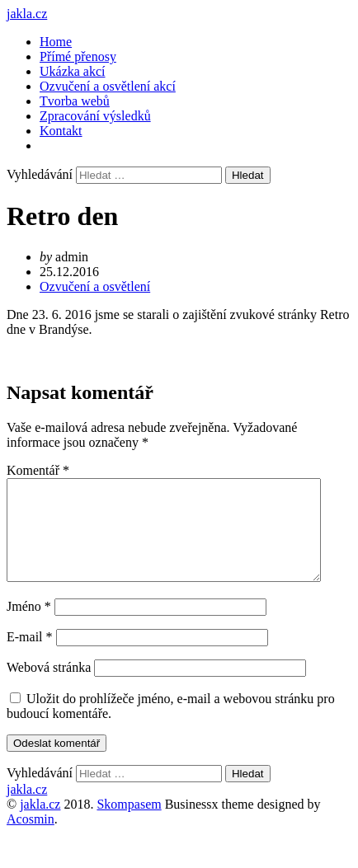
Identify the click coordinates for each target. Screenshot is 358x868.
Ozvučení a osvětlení (95, 286)
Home (56, 42)
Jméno (29, 626)
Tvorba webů (75, 101)
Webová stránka (49, 687)
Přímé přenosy (78, 56)
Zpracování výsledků (95, 116)
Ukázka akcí (73, 71)
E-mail (30, 657)
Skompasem (129, 824)
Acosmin (31, 839)
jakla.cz (27, 14)
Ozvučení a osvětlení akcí (108, 86)
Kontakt (61, 131)
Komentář (38, 470)
